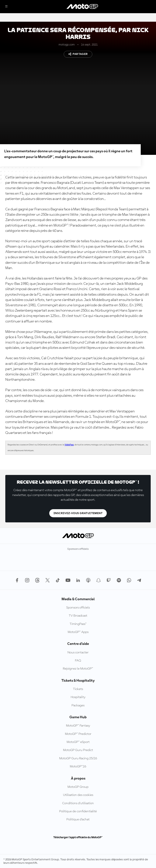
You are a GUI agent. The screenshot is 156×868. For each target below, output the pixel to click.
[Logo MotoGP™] (82, 7)
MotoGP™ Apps (78, 632)
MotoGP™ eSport (78, 742)
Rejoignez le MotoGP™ (78, 669)
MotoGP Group (78, 787)
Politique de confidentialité (78, 811)
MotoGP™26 (78, 767)
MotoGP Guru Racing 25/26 (78, 758)
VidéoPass (69, 445)
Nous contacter (78, 653)
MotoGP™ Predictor (78, 734)
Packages (78, 706)
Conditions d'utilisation (78, 803)
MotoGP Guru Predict (78, 750)
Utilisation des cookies (78, 795)
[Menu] (6, 7)
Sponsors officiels (78, 608)
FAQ (78, 661)
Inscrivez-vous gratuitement (78, 513)
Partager (78, 54)
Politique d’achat (78, 820)
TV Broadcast (78, 616)
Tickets (78, 689)
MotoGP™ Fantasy (78, 726)
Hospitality (78, 697)
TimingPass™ (78, 624)
